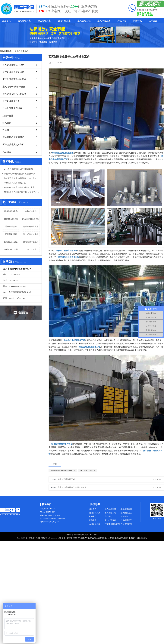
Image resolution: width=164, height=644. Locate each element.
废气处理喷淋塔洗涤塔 (13, 65)
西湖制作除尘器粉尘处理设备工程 (63, 470)
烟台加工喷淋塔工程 (66, 479)
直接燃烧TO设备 (11, 242)
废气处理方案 (24, 21)
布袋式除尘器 (31, 211)
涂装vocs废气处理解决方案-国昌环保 (19, 174)
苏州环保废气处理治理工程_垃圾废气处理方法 (22, 192)
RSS (91, 535)
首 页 (17, 51)
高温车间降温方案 (31, 227)
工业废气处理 (31, 250)
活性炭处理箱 (11, 234)
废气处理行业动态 (31, 242)
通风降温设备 (11, 227)
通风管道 (7, 123)
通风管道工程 (84, 21)
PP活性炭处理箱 (11, 219)
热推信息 (24, 51)
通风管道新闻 (126, 524)
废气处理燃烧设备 (11, 101)
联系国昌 (153, 21)
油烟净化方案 (64, 21)
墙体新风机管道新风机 (13, 137)
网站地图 (85, 535)
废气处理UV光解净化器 (14, 87)
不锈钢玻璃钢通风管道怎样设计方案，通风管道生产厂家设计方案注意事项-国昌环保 (22, 188)
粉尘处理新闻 (126, 520)
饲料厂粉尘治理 (11, 250)
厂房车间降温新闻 (112, 524)
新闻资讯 (137, 21)
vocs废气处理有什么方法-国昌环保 (18, 169)
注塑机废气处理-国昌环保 (15, 183)
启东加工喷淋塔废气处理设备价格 (72, 487)
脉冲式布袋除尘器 (31, 234)
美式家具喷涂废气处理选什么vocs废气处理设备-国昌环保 (22, 178)
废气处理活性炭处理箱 (13, 72)
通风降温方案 (104, 21)
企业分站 (78, 535)
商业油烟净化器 (11, 211)
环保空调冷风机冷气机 (13, 145)
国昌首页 (6, 21)
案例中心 (93, 517)
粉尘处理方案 (44, 21)
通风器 (6, 130)
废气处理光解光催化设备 (14, 94)
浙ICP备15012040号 (74, 538)
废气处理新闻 (110, 520)
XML (96, 535)
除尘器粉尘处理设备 (88, 470)
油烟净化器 (8, 116)
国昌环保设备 (142, 538)
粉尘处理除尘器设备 (12, 108)
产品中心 (122, 21)
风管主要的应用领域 (31, 219)
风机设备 (7, 152)
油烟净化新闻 (95, 524)
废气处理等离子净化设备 (14, 79)
